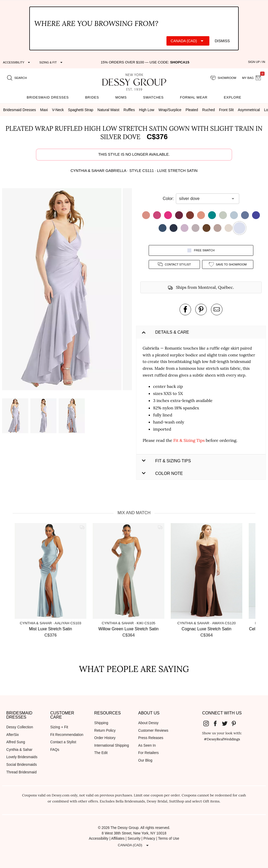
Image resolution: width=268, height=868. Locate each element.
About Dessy (148, 723)
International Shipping (112, 745)
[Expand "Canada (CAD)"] (188, 41)
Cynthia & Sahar (19, 750)
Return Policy (105, 731)
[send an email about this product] (217, 310)
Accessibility (99, 839)
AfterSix (13, 735)
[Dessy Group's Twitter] (227, 723)
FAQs (55, 750)
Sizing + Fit (59, 727)
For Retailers (148, 753)
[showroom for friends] (223, 78)
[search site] (17, 78)
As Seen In (147, 745)
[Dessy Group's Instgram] (208, 723)
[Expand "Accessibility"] (17, 62)
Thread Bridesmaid (21, 772)
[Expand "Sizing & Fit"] (52, 62)
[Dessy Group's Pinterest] (236, 723)
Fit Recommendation (67, 735)
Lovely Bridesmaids (22, 757)
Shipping (101, 723)
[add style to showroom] (228, 264)
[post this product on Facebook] (185, 310)
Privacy (149, 839)
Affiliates (118, 839)
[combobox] (204, 199)
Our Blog (145, 760)
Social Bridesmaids (22, 765)
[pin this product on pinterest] (201, 310)
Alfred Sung (16, 742)
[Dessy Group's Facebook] (217, 723)
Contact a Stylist (63, 742)
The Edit (101, 753)
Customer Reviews (153, 731)
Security (134, 839)
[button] (62, 290)
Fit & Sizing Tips (189, 440)
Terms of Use (169, 839)
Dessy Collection (20, 727)
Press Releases (151, 738)
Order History (105, 738)
